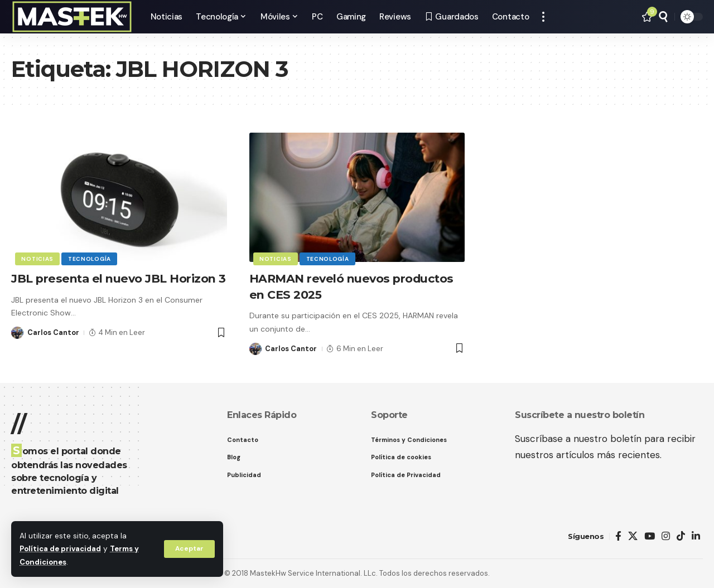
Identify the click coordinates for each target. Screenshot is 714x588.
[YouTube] (650, 536)
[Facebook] (618, 536)
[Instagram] (666, 536)
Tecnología (91, 258)
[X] (633, 536)
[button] (189, 549)
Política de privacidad (62, 549)
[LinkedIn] (696, 536)
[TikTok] (681, 536)
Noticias (38, 258)
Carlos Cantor (53, 349)
